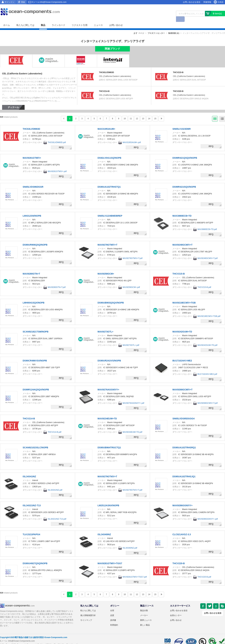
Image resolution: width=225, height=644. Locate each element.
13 (143, 113)
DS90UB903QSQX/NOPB (111, 297)
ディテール (13, 102)
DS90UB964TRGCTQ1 (109, 442)
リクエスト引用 (80, 20)
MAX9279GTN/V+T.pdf (132, 485)
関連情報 (207, 2)
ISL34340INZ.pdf (130, 542)
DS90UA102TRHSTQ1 (109, 181)
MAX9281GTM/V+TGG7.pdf (135, 571)
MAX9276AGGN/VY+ (108, 384)
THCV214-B (104, 86)
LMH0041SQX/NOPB (34, 297)
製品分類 (144, 605)
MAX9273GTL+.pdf (131, 340)
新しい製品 (145, 620)
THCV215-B (178, 67)
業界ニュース (146, 615)
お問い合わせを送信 (192, 2)
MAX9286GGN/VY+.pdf (208, 513)
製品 (43, 20)
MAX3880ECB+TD (182, 210)
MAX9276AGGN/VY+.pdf (133, 398)
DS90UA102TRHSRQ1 (184, 442)
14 (149, 113)
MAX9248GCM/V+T (182, 239)
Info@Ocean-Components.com (22, 635)
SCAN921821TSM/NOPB (36, 326)
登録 (23, 2)
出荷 (112, 605)
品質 (112, 610)
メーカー (144, 610)
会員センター (176, 610)
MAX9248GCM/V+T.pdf (208, 253)
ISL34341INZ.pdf (55, 485)
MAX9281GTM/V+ (32, 152)
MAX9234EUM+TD (107, 413)
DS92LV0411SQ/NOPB (109, 152)
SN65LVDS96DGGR (33, 181)
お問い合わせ (116, 20)
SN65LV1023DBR (182, 123)
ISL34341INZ (29, 471)
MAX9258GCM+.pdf (131, 282)
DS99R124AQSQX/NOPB (36, 384)
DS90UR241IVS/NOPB (109, 355)
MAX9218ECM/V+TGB (184, 297)
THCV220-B (178, 86)
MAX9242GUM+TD (182, 326)
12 (137, 113)
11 (131, 113)
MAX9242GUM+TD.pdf (207, 340)
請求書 (113, 615)
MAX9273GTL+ (105, 326)
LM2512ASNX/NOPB (108, 500)
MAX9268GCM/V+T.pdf (208, 398)
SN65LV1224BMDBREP (110, 210)
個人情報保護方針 (88, 610)
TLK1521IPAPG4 (31, 529)
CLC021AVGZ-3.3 (182, 529)
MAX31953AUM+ (106, 123)
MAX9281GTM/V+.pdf (57, 166)
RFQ (61, 142)
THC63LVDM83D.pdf (57, 137)
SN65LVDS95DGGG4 (183, 413)
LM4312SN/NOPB (32, 210)
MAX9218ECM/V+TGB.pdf (209, 311)
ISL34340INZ (104, 529)
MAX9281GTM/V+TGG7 (110, 558)
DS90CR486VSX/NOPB (35, 355)
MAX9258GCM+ (106, 268)
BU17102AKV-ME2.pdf (207, 369)
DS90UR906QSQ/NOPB (35, 239)
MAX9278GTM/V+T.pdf (133, 253)
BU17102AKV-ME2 (182, 355)
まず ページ (139, 28)
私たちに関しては (25, 20)
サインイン (9, 2)
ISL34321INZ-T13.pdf (57, 513)
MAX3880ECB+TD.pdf (207, 224)
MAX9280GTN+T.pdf (57, 282)
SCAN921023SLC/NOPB (35, 442)
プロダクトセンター (156, 28)
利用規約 (114, 620)
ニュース (98, 20)
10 (125, 113)
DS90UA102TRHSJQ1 (184, 471)
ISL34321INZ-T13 (32, 500)
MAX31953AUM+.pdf (132, 137)
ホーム (7, 20)
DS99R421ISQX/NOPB (184, 181)
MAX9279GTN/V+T (107, 471)
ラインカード (59, 20)
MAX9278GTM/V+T (107, 239)
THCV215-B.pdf (204, 282)
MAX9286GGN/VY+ (182, 500)
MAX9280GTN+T (31, 268)
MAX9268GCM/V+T (182, 384)
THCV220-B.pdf (204, 571)
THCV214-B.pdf (55, 427)
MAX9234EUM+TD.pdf (132, 427)
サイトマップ (86, 615)
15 (155, 113)
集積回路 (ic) (174, 28)
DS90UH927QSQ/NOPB (35, 558)
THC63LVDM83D (106, 67)
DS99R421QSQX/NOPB (185, 152)
